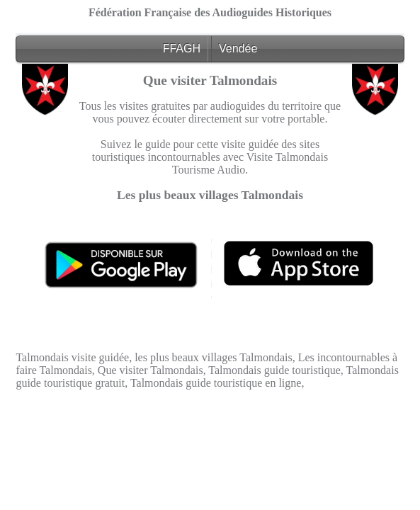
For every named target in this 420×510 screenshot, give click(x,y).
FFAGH (182, 49)
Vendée (238, 49)
